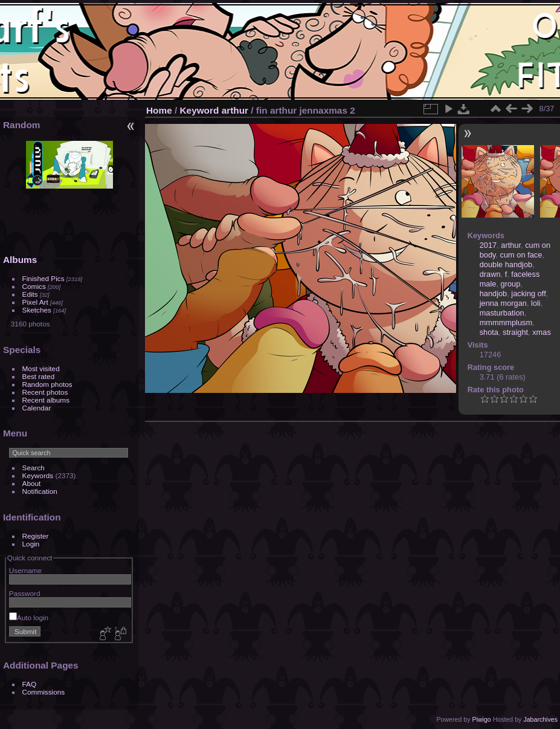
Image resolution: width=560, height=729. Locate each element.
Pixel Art (35, 302)
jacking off (528, 293)
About (32, 483)
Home (159, 110)
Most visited (41, 368)
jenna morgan (503, 303)
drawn (490, 274)
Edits (30, 294)
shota (489, 332)
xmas (542, 332)
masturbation (502, 313)
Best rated (39, 376)
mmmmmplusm (506, 322)
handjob (494, 293)
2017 (488, 245)
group (511, 284)
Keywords (38, 475)
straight (515, 332)
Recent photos (45, 392)
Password (25, 593)
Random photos (47, 384)
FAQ (30, 684)
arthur (235, 110)
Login (31, 544)
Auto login (29, 617)
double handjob (506, 264)
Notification (40, 491)
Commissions (44, 692)
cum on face (521, 255)
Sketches (37, 310)
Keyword (200, 110)
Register (36, 536)
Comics (34, 286)
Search (34, 468)
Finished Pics (43, 278)
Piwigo (481, 719)
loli (536, 303)
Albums (20, 260)
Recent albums (46, 400)
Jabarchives (540, 719)
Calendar (37, 408)
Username (25, 570)
